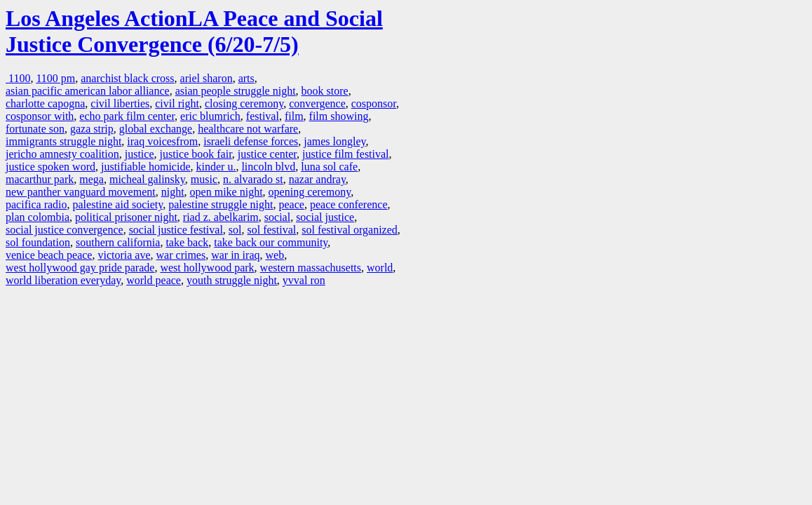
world (380, 268)
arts (246, 78)
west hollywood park (207, 268)
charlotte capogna (45, 103)
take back (187, 242)
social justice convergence (65, 230)
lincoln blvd (268, 167)
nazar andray (317, 179)
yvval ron (304, 280)
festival (263, 116)
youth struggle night (232, 280)
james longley (334, 141)
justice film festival (346, 154)
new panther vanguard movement (81, 192)
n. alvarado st (253, 179)
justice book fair (196, 154)
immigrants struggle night (63, 141)
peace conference (349, 204)
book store (325, 91)
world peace (154, 280)
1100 (18, 78)
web (275, 255)
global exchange (156, 129)
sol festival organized (350, 230)
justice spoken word (50, 167)
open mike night (226, 192)
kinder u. (216, 167)
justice (140, 154)
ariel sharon (207, 78)
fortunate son (35, 129)
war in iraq (235, 255)
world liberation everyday (63, 280)
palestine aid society (118, 204)
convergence (317, 103)
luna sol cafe (329, 167)
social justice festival (176, 230)
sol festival (272, 230)
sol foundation (38, 242)
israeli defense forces (251, 141)
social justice (325, 217)
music (204, 179)
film (294, 116)
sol (235, 230)
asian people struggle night (236, 91)
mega (92, 179)
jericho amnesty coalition (62, 154)
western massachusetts (311, 268)
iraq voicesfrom (162, 141)
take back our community (271, 242)
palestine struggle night (221, 204)
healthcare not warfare (248, 129)
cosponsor (374, 103)
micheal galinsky (147, 179)
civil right (177, 103)
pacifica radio (36, 204)
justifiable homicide (146, 167)
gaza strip (92, 129)
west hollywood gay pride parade (80, 268)
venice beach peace (49, 255)
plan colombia (38, 217)
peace (292, 204)
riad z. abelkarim (221, 217)
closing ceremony (244, 103)
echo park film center (127, 116)
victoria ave (124, 255)
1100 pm (55, 78)
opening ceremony (310, 192)
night (173, 192)
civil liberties (120, 103)
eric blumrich (210, 116)
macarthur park (40, 179)
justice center (267, 154)
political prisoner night (126, 217)
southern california (118, 242)
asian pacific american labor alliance (88, 91)
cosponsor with (40, 116)
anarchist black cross (127, 78)
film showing (339, 116)
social (277, 217)
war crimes (181, 255)
